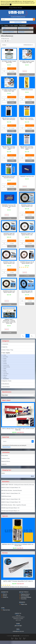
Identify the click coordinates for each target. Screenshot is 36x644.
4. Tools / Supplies (14, 26)
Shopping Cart (7, 470)
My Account (22, 32)
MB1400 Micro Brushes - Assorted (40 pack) (9, 177)
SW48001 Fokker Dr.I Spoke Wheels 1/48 (9, 263)
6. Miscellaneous (5, 384)
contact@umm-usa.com (18, 631)
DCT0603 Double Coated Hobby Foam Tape (9, 90)
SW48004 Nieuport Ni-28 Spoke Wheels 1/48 (27, 263)
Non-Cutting (5, 357)
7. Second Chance (5, 387)
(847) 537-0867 (18, 626)
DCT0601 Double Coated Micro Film (9, 62)
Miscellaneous (23, 26)
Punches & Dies (5, 365)
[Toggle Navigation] (25, 8)
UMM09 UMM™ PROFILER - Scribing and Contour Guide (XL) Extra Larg (9, 321)
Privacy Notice (5, 456)
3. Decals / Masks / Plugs (7, 350)
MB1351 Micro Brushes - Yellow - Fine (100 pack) (27, 119)
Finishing (4, 372)
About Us (5, 594)
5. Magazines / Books (6, 381)
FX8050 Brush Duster (27, 90)
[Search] (17, 19)
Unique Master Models (16, 8)
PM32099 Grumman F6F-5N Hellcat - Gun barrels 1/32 (9, 206)
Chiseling (4, 363)
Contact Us (4, 464)
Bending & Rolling (6, 367)
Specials (5, 516)
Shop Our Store (6, 610)
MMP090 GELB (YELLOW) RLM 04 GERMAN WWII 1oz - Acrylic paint (18, 545)
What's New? (6, 400)
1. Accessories (5, 344)
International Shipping (24, 28)
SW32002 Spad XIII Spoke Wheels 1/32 (9, 234)
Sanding (4, 358)
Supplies (4, 377)
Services (5, 596)
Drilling (4, 370)
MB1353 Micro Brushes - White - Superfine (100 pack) (27, 148)
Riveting (4, 362)
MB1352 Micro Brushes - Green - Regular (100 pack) (9, 148)
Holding (4, 369)
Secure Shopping (25, 596)
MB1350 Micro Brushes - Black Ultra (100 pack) (9, 119)
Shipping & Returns (6, 461)
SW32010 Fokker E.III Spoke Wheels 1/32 (27, 234)
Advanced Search (18, 22)
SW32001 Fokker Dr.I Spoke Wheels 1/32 (27, 206)
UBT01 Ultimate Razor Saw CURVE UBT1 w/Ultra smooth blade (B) (18, 429)
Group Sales (24, 599)
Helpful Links (24, 604)
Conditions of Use (5, 458)
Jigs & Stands (5, 374)
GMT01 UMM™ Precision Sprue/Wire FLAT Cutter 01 (18, 581)
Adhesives (4, 375)
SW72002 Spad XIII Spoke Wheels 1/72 (27, 292)
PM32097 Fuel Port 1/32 (27, 176)
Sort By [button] (4, 45)
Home (4, 28)
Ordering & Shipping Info (8, 32)
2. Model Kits (4, 347)
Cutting (4, 355)
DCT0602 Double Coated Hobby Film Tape (27, 62)
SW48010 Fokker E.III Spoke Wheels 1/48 (9, 292)
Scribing (4, 360)
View (12, 74)
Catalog (6, 26)
